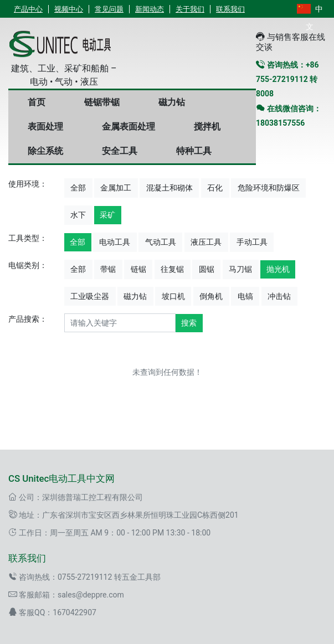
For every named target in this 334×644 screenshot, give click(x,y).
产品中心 (28, 9)
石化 (215, 188)
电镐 (245, 296)
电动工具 (115, 242)
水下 (78, 215)
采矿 (107, 215)
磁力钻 (172, 102)
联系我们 (230, 9)
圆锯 (207, 269)
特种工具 (194, 151)
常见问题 (109, 9)
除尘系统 (45, 151)
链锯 (138, 269)
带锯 (108, 269)
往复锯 (172, 269)
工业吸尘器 (90, 296)
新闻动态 (150, 9)
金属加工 (116, 188)
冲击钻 (279, 296)
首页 (37, 102)
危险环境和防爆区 (269, 188)
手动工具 (252, 242)
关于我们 (190, 9)
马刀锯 (240, 269)
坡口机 (173, 296)
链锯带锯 (102, 102)
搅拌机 (207, 127)
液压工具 (206, 242)
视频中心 (69, 9)
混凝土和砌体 (169, 188)
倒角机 (211, 296)
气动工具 (161, 242)
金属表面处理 (129, 127)
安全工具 (120, 151)
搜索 (189, 323)
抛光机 (278, 269)
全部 (78, 188)
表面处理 (45, 127)
